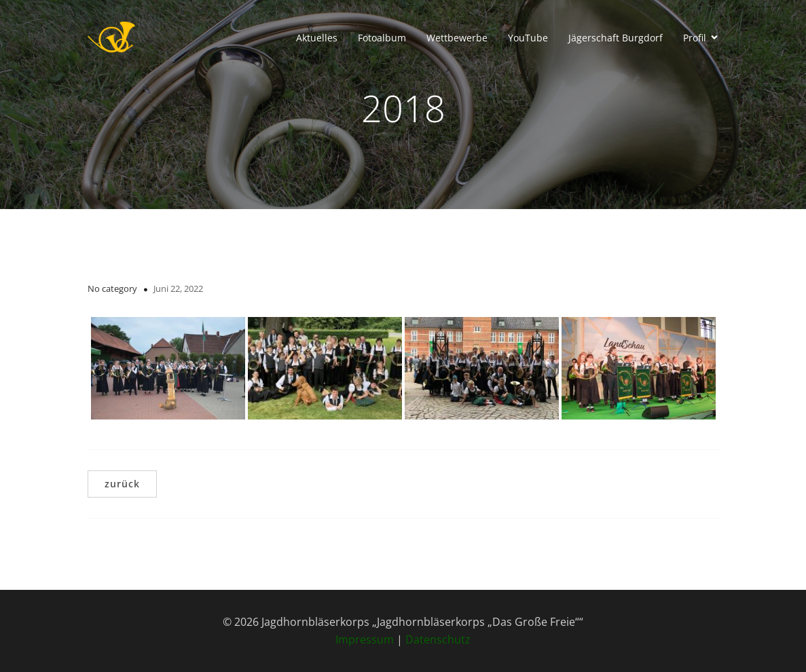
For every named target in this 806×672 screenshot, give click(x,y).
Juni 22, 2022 (178, 288)
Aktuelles (317, 38)
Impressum (365, 639)
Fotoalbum (382, 38)
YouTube (528, 38)
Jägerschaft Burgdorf (616, 38)
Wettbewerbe (457, 38)
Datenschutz (438, 639)
